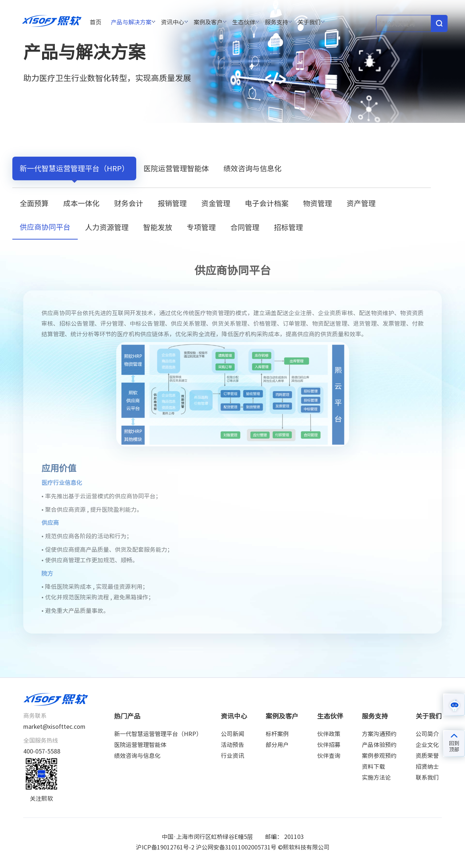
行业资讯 (232, 756)
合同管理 (245, 227)
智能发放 (158, 227)
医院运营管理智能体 (176, 168)
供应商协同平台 (212, 137)
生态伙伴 (244, 22)
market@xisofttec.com (54, 727)
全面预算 (34, 203)
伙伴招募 (329, 745)
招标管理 (288, 227)
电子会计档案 (267, 203)
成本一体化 (81, 203)
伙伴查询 (329, 756)
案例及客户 (208, 22)
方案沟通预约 (379, 734)
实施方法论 (376, 777)
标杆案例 (277, 734)
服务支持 (276, 22)
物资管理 (318, 203)
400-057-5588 (42, 751)
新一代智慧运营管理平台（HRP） (138, 137)
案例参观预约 (379, 756)
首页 (96, 22)
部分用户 (277, 745)
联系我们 (427, 777)
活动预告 (232, 745)
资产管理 (361, 203)
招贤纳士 (427, 767)
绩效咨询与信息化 (252, 168)
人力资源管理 (107, 227)
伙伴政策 (329, 734)
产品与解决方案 (131, 22)
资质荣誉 (427, 756)
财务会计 (129, 203)
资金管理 (216, 203)
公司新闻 (232, 734)
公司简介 (427, 734)
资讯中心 (173, 22)
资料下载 (373, 767)
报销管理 (172, 203)
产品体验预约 (379, 745)
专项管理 (201, 227)
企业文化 (427, 745)
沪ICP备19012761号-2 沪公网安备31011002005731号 (206, 847)
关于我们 (309, 22)
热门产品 (127, 716)
